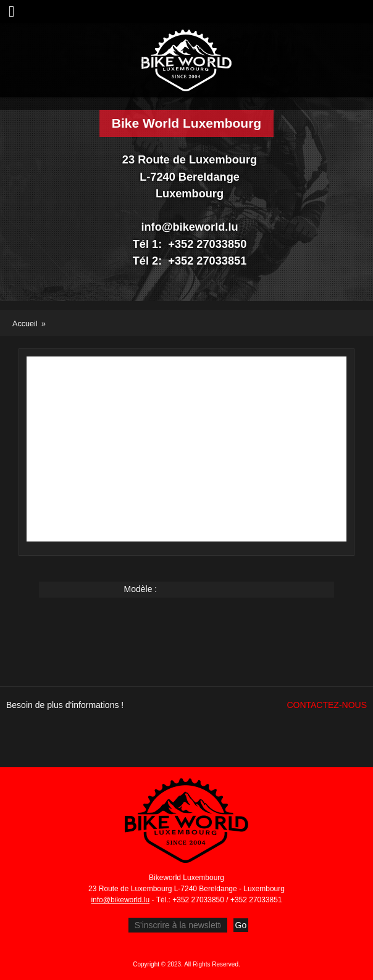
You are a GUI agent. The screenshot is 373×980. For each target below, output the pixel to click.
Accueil (25, 324)
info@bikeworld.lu (120, 900)
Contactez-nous (327, 705)
